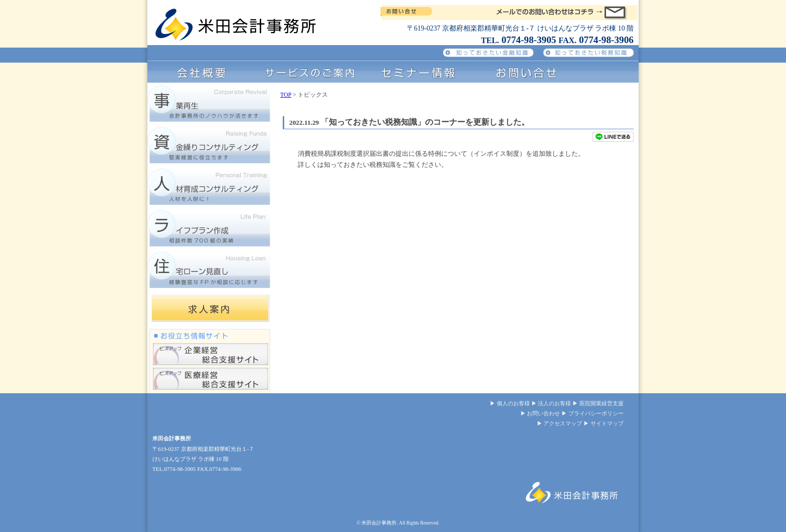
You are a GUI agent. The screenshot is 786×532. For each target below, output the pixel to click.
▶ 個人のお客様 (510, 403)
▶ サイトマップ (604, 423)
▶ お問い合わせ (540, 413)
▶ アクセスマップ (560, 423)
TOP (286, 95)
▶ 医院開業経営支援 (598, 403)
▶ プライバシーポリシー (593, 413)
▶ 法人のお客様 (551, 403)
